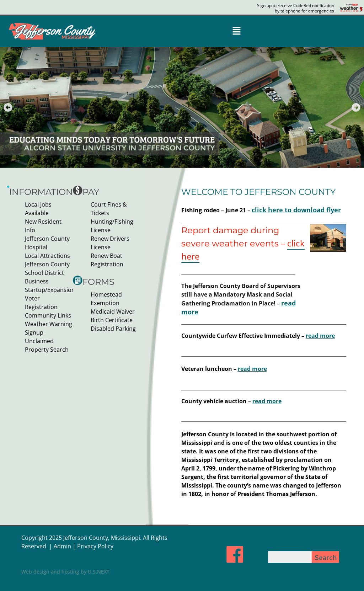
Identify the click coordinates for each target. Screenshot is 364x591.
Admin (62, 540)
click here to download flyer (291, 210)
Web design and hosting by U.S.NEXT (65, 565)
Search (326, 551)
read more (320, 334)
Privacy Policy (95, 540)
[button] (236, 31)
